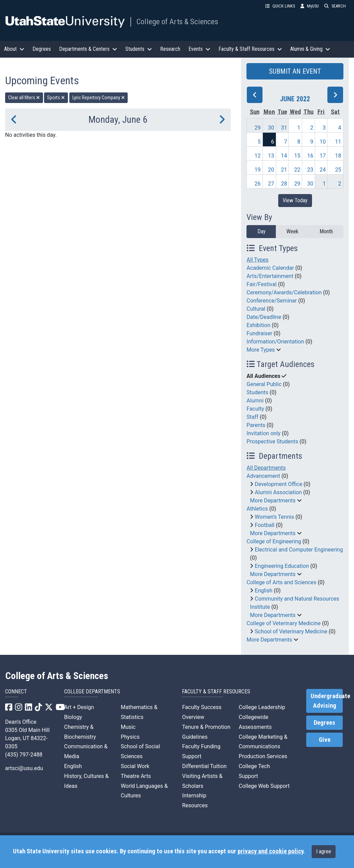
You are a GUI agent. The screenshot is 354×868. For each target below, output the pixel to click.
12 (257, 156)
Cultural (256, 309)
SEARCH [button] (335, 6)
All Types (257, 260)
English (264, 591)
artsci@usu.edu (24, 768)
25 (338, 170)
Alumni (255, 401)
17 (323, 156)
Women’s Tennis (274, 517)
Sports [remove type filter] (56, 98)
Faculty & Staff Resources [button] (250, 49)
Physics (130, 737)
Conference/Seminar (272, 301)
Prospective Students (272, 442)
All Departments (266, 468)
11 (338, 142)
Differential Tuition (204, 766)
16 (310, 156)
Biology (73, 717)
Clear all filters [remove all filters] (24, 98)
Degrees (42, 49)
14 (284, 156)
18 (338, 156)
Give (325, 740)
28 (284, 184)
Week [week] (292, 231)
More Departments (273, 501)
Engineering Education (282, 566)
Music (128, 727)
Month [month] (326, 231)
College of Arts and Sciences (281, 582)
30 (271, 128)
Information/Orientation (275, 342)
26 (257, 184)
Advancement (263, 476)
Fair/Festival (261, 284)
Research (170, 49)
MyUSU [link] (310, 6)
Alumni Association (278, 492)
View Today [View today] (295, 200)
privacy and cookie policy (270, 851)
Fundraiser (259, 333)
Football (265, 525)
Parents (256, 425)
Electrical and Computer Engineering (299, 550)
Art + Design (79, 707)
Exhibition (258, 325)
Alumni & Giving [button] (310, 49)
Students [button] (139, 49)
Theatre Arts (136, 776)
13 (271, 156)
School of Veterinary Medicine (291, 631)
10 (323, 142)
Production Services (263, 756)
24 (323, 170)
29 (257, 128)
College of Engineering (274, 541)
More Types (261, 350)
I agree (324, 851)
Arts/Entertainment (270, 276)
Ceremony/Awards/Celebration (284, 292)
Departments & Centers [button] (88, 49)
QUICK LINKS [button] (280, 6)
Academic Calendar (270, 268)
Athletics (257, 509)
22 (297, 170)
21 (284, 170)
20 (271, 170)
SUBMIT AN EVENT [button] (295, 71)
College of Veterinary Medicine (284, 623)
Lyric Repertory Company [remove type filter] (99, 98)
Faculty (255, 409)
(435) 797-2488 (24, 755)
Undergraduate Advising (327, 701)
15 (297, 156)
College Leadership (262, 707)
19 (257, 170)
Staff (252, 417)
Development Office (278, 484)
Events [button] (199, 49)
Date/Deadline (264, 317)
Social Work (135, 766)
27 (271, 184)
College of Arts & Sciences (177, 21)
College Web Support (264, 786)
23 (310, 170)
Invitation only (263, 433)
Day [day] (261, 231)
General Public (264, 384)
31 (284, 128)
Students (257, 392)
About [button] (14, 49)
